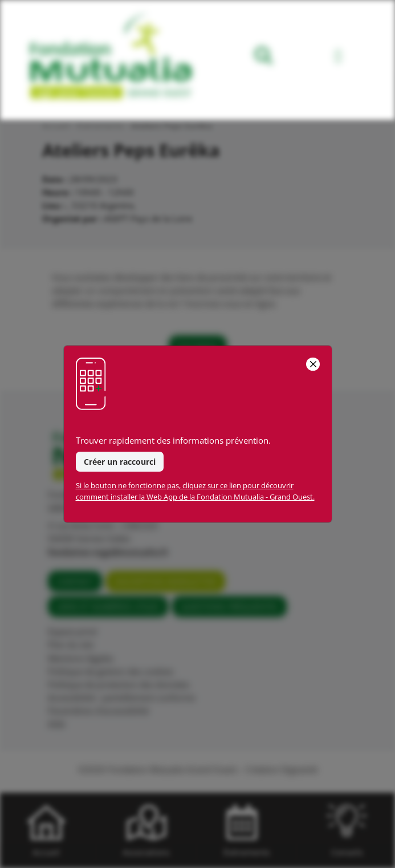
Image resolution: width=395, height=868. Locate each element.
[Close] (313, 364)
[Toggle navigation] (338, 58)
